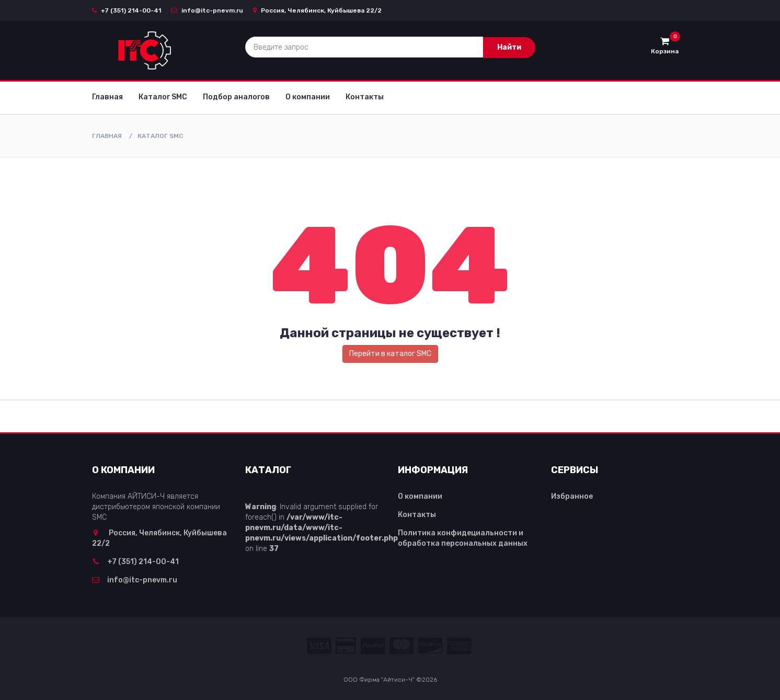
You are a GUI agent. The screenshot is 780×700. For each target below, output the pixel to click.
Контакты (365, 97)
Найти (509, 47)
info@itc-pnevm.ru (207, 10)
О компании (308, 97)
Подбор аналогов (236, 97)
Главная (107, 97)
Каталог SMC (163, 97)
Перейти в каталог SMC (390, 354)
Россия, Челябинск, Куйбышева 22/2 (317, 10)
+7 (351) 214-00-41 (127, 10)
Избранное (572, 496)
